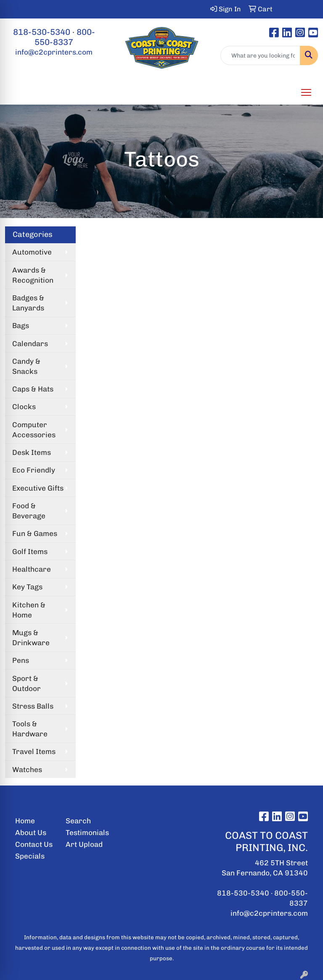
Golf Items (30, 552)
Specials (30, 856)
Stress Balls (33, 706)
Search (78, 821)
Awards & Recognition (33, 275)
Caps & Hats (33, 389)
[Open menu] (306, 92)
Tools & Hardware (30, 729)
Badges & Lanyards (28, 303)
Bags (21, 326)
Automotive (32, 252)
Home (25, 821)
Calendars (30, 344)
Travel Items (34, 751)
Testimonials (86, 833)
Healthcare (32, 569)
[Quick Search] (260, 55)
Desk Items (32, 452)
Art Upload (84, 844)
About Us (31, 833)
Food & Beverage (29, 511)
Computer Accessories (34, 430)
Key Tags (27, 587)
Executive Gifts (38, 488)
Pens (21, 660)
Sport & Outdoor (26, 683)
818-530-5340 (42, 32)
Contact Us (34, 844)
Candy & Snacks (26, 366)
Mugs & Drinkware (31, 638)
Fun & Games (35, 533)
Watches (27, 770)
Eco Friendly (34, 470)
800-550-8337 (65, 37)
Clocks (24, 407)
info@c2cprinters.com (54, 52)
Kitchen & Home (29, 610)
